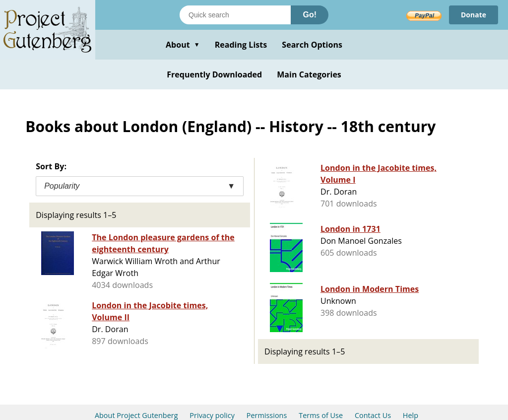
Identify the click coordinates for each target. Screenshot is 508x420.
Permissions (267, 415)
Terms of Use (321, 415)
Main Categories (309, 74)
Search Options (312, 45)
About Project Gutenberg (136, 415)
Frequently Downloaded (214, 74)
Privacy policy (212, 415)
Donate (474, 15)
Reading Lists (241, 45)
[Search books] (235, 15)
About (183, 45)
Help (411, 415)
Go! (310, 15)
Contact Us (373, 415)
